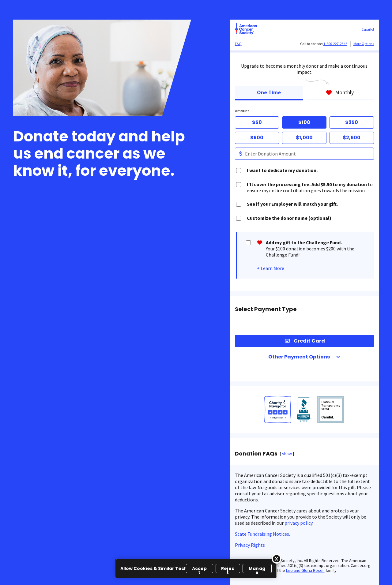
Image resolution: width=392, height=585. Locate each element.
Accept (200, 569)
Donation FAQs (256, 454)
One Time (269, 92)
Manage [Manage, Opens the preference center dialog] (257, 569)
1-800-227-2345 (335, 44)
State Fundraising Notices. (262, 534)
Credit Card (309, 341)
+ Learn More (271, 268)
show (287, 454)
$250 (352, 122)
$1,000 (304, 138)
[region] (196, 568)
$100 (304, 122)
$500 (257, 138)
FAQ (238, 44)
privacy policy (298, 523)
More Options (364, 44)
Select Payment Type (266, 309)
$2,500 (352, 138)
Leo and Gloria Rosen (305, 570)
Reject (228, 569)
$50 (257, 122)
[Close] (277, 559)
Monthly (340, 92)
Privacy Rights (250, 545)
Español (368, 29)
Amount (242, 111)
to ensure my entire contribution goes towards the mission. (310, 187)
